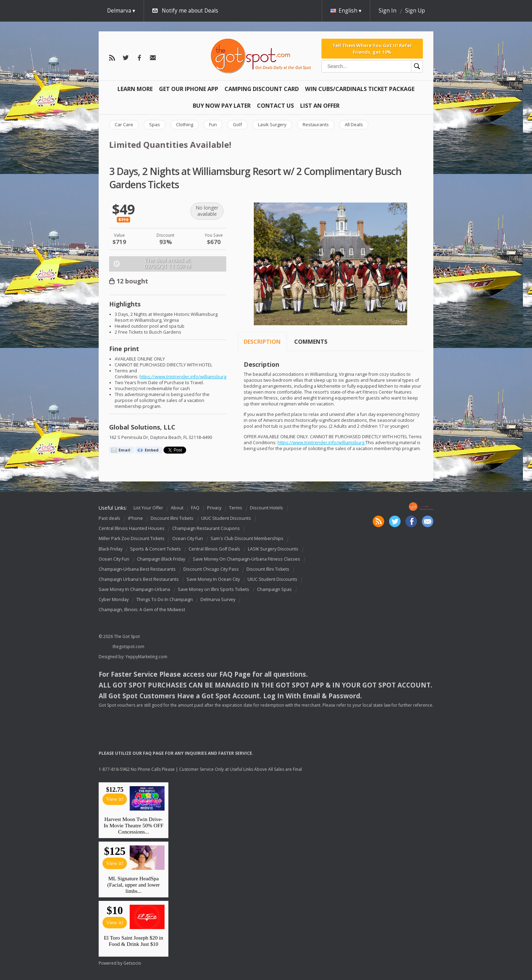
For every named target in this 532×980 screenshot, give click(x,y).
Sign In (387, 11)
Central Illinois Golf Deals (214, 549)
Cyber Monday (114, 599)
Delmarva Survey (218, 599)
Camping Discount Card (262, 89)
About (177, 508)
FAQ (195, 508)
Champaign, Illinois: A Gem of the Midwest (142, 610)
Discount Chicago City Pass (211, 569)
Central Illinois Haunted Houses (132, 529)
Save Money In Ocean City (213, 579)
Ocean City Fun (188, 539)
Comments (311, 342)
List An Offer (320, 106)
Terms (236, 508)
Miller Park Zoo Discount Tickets (132, 539)
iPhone (135, 518)
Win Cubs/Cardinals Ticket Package (360, 89)
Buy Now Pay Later (222, 106)
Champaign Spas (274, 589)
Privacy (214, 508)
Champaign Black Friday (161, 559)
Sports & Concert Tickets (155, 549)
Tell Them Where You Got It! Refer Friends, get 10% (372, 48)
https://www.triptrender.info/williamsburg (183, 377)
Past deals (109, 518)
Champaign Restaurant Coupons (206, 529)
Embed (152, 450)
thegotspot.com (128, 647)
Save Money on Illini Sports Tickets (214, 589)
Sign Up (415, 11)
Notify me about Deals (190, 11)
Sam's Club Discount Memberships (247, 539)
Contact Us (275, 106)
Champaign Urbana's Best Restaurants (139, 579)
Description (262, 342)
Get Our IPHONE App (189, 89)
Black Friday (111, 549)
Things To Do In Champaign (165, 599)
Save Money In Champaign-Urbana (134, 589)
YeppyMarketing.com (146, 657)
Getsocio (132, 963)
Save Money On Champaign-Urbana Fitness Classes (246, 559)
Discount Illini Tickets (172, 518)
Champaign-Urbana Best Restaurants (137, 569)
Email (124, 450)
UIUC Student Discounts (226, 518)
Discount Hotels (267, 508)
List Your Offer (148, 508)
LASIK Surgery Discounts (273, 549)
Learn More (135, 89)
